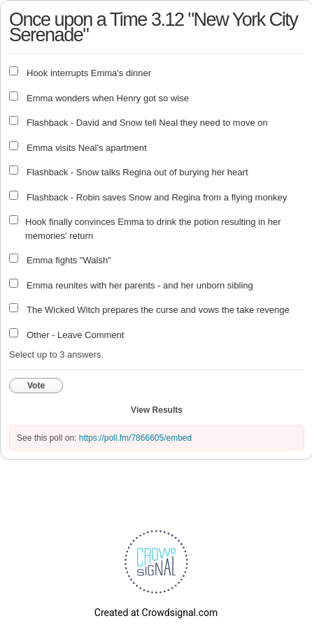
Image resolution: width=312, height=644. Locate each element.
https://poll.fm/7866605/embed (135, 438)
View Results (157, 410)
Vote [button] (36, 386)
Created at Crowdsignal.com (156, 613)
